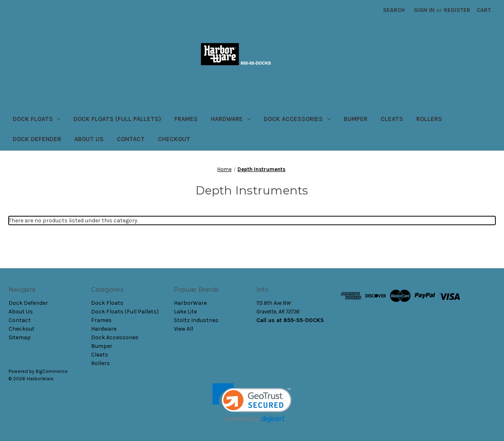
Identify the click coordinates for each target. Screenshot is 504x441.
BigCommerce (52, 371)
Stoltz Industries (196, 320)
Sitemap (20, 337)
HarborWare (190, 303)
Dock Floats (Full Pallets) (117, 119)
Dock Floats (37, 119)
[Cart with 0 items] (484, 10)
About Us (89, 139)
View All (184, 329)
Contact (131, 139)
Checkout (174, 139)
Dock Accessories (297, 119)
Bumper (356, 119)
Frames (186, 119)
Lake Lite (185, 312)
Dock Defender (37, 139)
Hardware (231, 119)
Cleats (392, 119)
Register (457, 10)
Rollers (429, 119)
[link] (252, 403)
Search (394, 10)
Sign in (424, 10)
